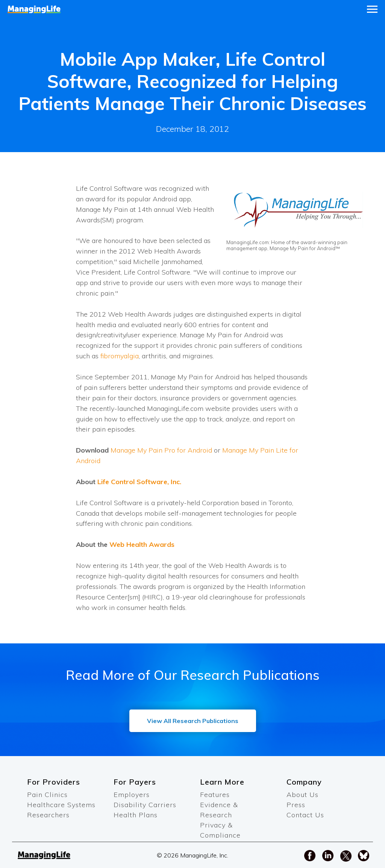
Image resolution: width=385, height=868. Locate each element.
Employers (132, 795)
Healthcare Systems (61, 805)
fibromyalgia (120, 356)
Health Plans (136, 815)
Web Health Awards (142, 544)
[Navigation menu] (372, 9)
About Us (302, 795)
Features (215, 795)
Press (296, 805)
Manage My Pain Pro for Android (161, 450)
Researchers (48, 815)
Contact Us (305, 815)
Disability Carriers (145, 805)
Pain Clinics (47, 795)
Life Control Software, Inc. (139, 482)
